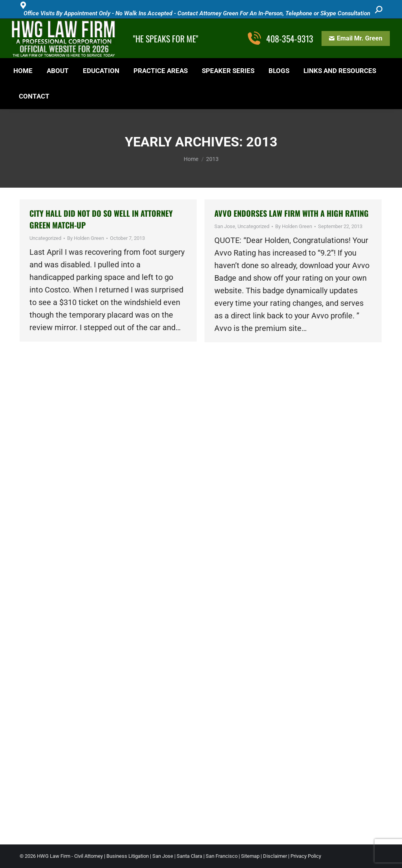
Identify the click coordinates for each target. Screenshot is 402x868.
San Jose (225, 226)
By (86, 238)
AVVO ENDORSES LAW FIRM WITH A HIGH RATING (291, 213)
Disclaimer (275, 856)
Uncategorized (45, 238)
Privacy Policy (306, 856)
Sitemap (250, 856)
